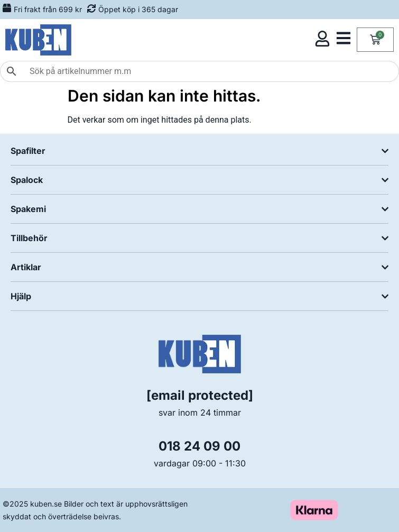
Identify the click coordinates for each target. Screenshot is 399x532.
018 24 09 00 (199, 446)
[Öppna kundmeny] (322, 39)
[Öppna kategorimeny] (344, 38)
